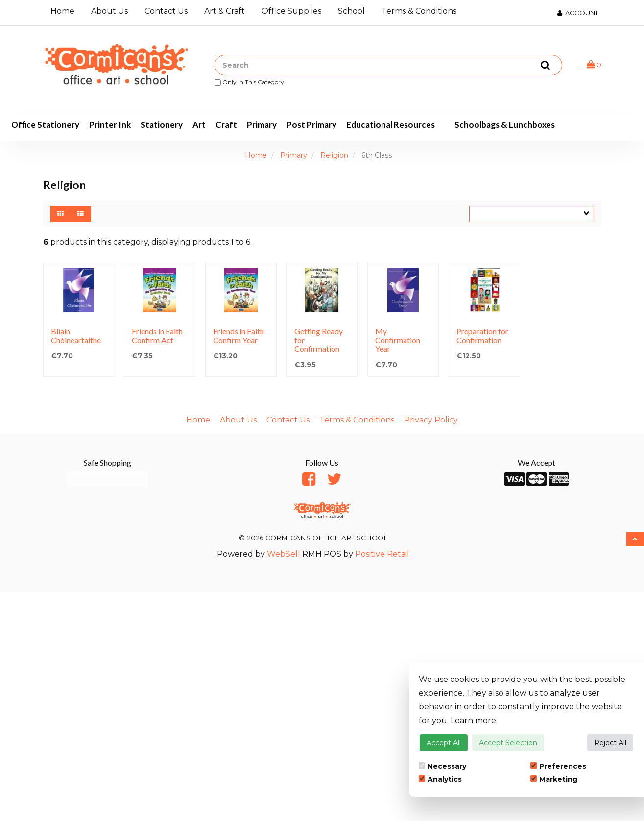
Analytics (440, 779)
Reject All (610, 743)
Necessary (442, 766)
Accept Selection (508, 743)
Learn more (473, 720)
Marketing (554, 779)
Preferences (558, 766)
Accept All (444, 743)
